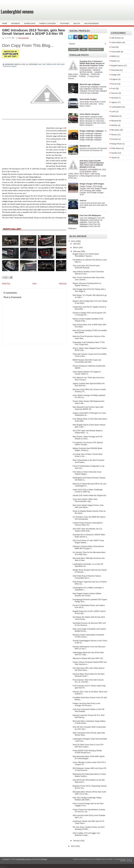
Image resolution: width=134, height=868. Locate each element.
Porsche (115, 139)
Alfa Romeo (116, 38)
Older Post (63, 283)
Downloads (30, 24)
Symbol (114, 153)
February (77, 251)
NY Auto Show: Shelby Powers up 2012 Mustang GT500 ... (88, 828)
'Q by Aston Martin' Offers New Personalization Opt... (85, 500)
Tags (84, 50)
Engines (115, 79)
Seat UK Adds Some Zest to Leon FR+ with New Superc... (88, 746)
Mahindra (115, 116)
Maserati (115, 121)
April (75, 244)
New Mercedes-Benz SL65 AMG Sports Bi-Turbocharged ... (88, 757)
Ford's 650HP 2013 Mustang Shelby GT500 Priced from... (87, 752)
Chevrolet (115, 70)
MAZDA (114, 125)
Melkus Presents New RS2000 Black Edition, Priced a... (87, 449)
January (77, 841)
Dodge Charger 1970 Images (92, 184)
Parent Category (48, 24)
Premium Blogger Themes (123, 859)
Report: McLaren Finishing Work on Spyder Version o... (87, 284)
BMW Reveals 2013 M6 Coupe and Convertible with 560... (87, 361)
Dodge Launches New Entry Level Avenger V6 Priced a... (86, 704)
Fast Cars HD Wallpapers (90, 215)
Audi (113, 47)
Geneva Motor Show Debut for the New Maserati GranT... (88, 675)
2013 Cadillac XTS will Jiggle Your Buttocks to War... (86, 834)
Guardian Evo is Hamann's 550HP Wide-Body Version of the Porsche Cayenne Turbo (92, 63)
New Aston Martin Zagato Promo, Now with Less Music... (88, 506)
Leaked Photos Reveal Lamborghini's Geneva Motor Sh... (88, 524)
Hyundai (115, 98)
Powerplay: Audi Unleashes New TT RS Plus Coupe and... (89, 343)
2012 (73, 846)
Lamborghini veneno (17, 12)
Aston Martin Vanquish (89, 114)
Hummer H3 (85, 146)
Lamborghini (116, 107)
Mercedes (115, 130)
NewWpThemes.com (88, 859)
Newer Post (6, 283)
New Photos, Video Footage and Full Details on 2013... (87, 438)
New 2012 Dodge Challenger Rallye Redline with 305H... (87, 799)
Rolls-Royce (116, 148)
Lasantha (110, 859)
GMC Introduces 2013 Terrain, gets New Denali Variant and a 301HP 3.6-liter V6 (33, 32)
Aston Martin (116, 42)
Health (77, 24)
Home (5, 24)
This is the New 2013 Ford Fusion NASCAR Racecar (86, 267)
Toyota (114, 158)
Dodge (114, 75)
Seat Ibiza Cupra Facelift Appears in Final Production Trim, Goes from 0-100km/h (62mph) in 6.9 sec (92, 164)
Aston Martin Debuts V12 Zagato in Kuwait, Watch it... (87, 373)
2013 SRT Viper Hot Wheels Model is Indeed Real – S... (88, 432)
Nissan (114, 135)
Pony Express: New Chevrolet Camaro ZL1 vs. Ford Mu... (88, 681)
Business (16, 24)
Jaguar (114, 102)
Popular (73, 50)
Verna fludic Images (88, 99)
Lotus (113, 111)
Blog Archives (96, 50)
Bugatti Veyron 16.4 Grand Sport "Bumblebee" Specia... (86, 255)
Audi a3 (83, 200)
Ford (113, 88)
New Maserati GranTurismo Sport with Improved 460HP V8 (88, 408)
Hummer (115, 93)
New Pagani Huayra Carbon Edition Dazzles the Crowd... (87, 595)
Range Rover (117, 144)
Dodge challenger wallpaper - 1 (93, 131)
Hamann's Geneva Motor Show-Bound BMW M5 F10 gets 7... (88, 547)
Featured (65, 24)
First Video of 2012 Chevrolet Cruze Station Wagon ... (87, 473)
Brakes (114, 61)
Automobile (116, 52)
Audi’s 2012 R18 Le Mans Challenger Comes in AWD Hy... (88, 491)
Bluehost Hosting (126, 861)
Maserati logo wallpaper (90, 84)
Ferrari (114, 84)
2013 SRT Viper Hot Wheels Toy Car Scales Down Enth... (87, 530)
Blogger (44, 859)
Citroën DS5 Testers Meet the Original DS (89, 495)
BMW (113, 56)
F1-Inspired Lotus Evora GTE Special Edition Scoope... (88, 443)
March (76, 247)
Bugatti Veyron (117, 65)
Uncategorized (91, 24)
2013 (73, 241)
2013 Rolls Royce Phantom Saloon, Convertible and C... (87, 577)
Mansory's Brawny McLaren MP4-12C (88, 658)
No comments (23, 38)
